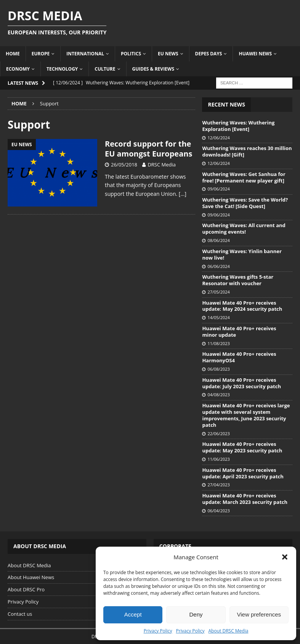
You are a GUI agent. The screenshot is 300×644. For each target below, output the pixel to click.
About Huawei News (31, 577)
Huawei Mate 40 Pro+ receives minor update (239, 332)
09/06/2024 (218, 189)
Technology (62, 69)
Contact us (20, 614)
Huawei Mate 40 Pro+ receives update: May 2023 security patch (242, 447)
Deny (196, 614)
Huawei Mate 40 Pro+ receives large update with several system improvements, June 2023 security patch (246, 415)
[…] (183, 194)
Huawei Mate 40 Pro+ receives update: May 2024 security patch (242, 306)
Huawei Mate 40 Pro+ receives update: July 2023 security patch (241, 383)
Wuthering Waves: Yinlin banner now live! (242, 254)
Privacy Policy (158, 631)
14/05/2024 (218, 317)
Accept (133, 614)
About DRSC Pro (26, 589)
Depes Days (209, 54)
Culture (105, 69)
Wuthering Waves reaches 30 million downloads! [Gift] (247, 151)
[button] (285, 557)
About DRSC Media (229, 631)
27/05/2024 (218, 292)
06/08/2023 (218, 369)
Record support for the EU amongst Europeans (148, 149)
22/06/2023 (218, 433)
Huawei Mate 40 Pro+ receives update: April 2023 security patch (243, 473)
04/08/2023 (218, 395)
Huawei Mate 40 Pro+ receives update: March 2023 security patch (245, 499)
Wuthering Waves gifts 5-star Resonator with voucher (238, 280)
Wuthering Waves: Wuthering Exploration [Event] (238, 126)
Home (13, 54)
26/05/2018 (124, 165)
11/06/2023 (218, 459)
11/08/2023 (218, 343)
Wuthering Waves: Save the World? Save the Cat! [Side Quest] (245, 203)
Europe (41, 54)
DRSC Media (162, 165)
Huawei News (255, 54)
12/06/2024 (218, 138)
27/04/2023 (218, 485)
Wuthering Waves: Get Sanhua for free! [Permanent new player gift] (244, 177)
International (85, 54)
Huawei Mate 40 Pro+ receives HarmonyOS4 (239, 357)
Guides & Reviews (153, 69)
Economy (18, 69)
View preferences (259, 614)
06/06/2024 (218, 266)
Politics (131, 54)
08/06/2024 (218, 240)
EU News (168, 54)
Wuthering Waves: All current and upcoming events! (244, 228)
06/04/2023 (218, 511)
